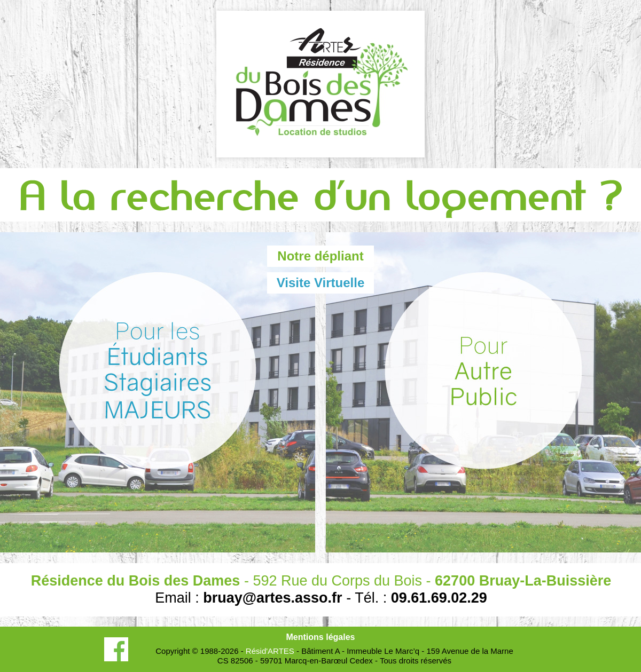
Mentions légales (321, 637)
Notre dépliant (320, 256)
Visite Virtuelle (321, 283)
